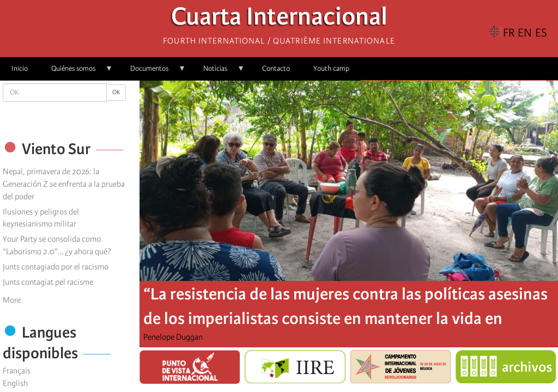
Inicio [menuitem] (20, 68)
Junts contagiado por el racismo (56, 267)
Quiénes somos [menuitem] (76, 72)
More (12, 300)
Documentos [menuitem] (152, 72)
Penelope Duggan (173, 337)
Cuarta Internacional (279, 19)
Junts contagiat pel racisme (48, 282)
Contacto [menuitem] (276, 68)
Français (17, 371)
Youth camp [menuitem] (331, 68)
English (15, 383)
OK (116, 92)
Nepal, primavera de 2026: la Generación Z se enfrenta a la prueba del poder (64, 184)
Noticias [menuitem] (218, 72)
